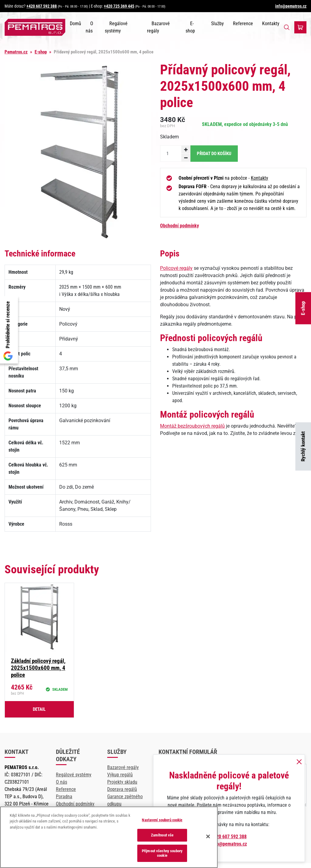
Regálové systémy (74, 775)
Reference (243, 24)
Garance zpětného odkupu (125, 800)
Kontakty (271, 24)
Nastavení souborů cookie (162, 820)
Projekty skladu (122, 782)
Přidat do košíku (214, 154)
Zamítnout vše (162, 835)
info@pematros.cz (291, 6)
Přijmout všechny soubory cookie (162, 853)
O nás (62, 782)
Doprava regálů (122, 789)
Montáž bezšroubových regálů (192, 426)
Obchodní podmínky (179, 226)
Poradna (64, 797)
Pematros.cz (16, 52)
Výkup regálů (120, 775)
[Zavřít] (208, 836)
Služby (217, 24)
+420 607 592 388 (42, 6)
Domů (75, 24)
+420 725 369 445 (119, 6)
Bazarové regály (123, 767)
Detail (39, 709)
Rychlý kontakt (303, 447)
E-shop (303, 308)
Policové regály (176, 268)
